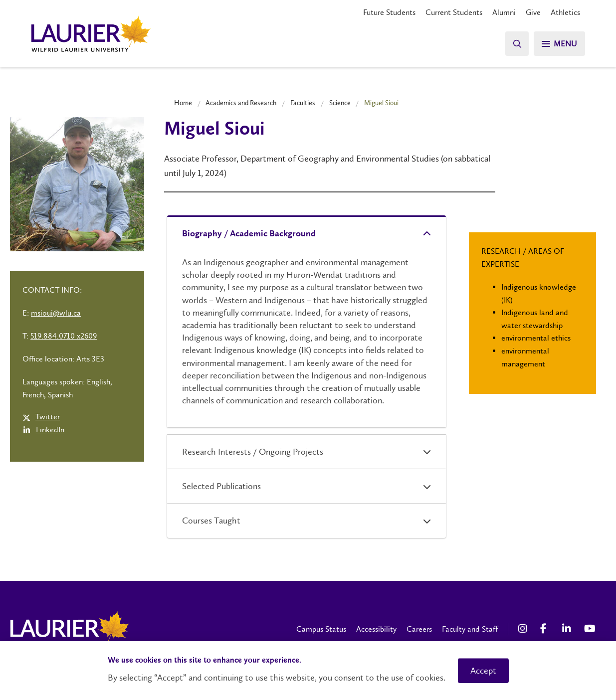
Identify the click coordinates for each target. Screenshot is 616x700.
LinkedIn (50, 430)
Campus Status (321, 629)
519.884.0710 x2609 (64, 336)
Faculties (303, 103)
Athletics (565, 12)
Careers (419, 629)
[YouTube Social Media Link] (590, 629)
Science (340, 103)
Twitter (48, 417)
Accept (483, 671)
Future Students (389, 12)
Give (533, 12)
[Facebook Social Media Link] (546, 629)
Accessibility (376, 629)
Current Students (454, 12)
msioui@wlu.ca (56, 313)
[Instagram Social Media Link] (524, 629)
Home (183, 103)
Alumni (504, 12)
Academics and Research (241, 103)
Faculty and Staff (470, 629)
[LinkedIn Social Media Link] (568, 629)
